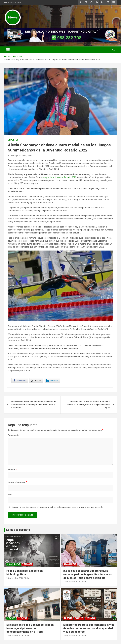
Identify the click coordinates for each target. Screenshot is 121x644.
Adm (30, 156)
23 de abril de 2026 (15, 578)
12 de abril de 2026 (15, 636)
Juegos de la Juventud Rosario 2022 (59, 177)
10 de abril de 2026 (72, 636)
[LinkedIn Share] (52, 381)
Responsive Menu (114, 2)
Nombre (12, 470)
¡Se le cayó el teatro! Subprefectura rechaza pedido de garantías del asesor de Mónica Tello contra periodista (88, 574)
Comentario (14, 435)
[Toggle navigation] (8, 50)
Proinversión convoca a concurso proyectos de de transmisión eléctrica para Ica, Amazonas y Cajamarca (34, 405)
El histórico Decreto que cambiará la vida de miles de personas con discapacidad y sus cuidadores (89, 628)
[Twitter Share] (36, 381)
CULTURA (11, 618)
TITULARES (27, 564)
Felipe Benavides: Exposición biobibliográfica (25, 573)
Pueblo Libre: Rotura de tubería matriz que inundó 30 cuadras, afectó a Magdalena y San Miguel (88, 405)
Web (10, 495)
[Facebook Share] (20, 381)
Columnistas (14, 564)
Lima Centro (70, 564)
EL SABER (68, 618)
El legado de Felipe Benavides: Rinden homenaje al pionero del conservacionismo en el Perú (30, 628)
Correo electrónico (17, 482)
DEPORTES (13, 140)
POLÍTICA (79, 618)
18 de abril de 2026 (72, 582)
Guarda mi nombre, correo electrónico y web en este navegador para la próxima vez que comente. (58, 507)
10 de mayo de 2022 (17, 156)
